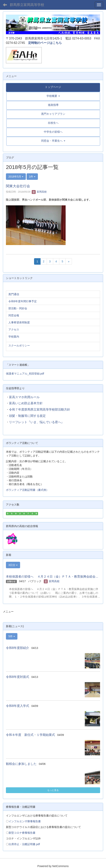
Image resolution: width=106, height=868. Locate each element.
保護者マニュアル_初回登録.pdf (25, 374)
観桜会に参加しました (21, 764)
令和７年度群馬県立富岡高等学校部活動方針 (40, 409)
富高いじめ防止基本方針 (26, 403)
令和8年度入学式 (18, 706)
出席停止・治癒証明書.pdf (24, 844)
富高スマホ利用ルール (24, 397)
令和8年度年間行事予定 (23, 301)
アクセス (14, 330)
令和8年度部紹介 (18, 648)
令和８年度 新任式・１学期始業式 (30, 735)
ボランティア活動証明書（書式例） (27, 490)
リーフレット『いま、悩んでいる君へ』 (37, 422)
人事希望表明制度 (19, 322)
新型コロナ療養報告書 (22, 833)
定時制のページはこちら (45, 43)
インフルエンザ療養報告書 (25, 821)
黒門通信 (14, 294)
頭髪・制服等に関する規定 (27, 416)
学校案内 (14, 337)
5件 (12, 636)
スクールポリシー (19, 346)
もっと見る (53, 790)
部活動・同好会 (18, 308)
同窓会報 (14, 315)
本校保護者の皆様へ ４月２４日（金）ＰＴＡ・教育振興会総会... (52, 577)
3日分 (13, 565)
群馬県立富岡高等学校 (27, 5)
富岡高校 (39, 192)
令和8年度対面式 (18, 677)
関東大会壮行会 (18, 186)
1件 (32, 177)
